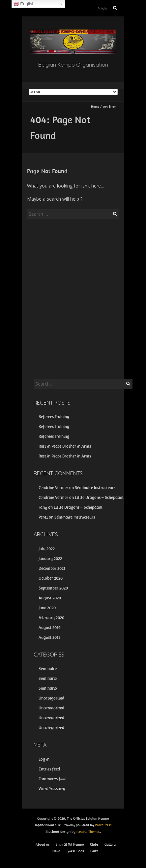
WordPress (103, 825)
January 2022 (50, 558)
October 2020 (51, 578)
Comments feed (53, 779)
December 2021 (52, 568)
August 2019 (50, 627)
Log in (44, 759)
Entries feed (49, 769)
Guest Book (75, 851)
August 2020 (50, 598)
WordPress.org (52, 789)
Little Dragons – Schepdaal (99, 497)
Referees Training (54, 417)
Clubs (94, 844)
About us (43, 844)
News (57, 851)
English (24, 4)
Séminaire (48, 668)
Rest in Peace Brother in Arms (65, 446)
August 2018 (50, 637)
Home (95, 107)
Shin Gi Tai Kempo (70, 844)
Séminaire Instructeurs (95, 488)
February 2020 (51, 618)
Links (94, 851)
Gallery (110, 844)
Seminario (48, 688)
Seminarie (48, 678)
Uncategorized (51, 698)
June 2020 (47, 608)
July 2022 (47, 549)
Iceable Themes (88, 832)
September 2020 (53, 588)
